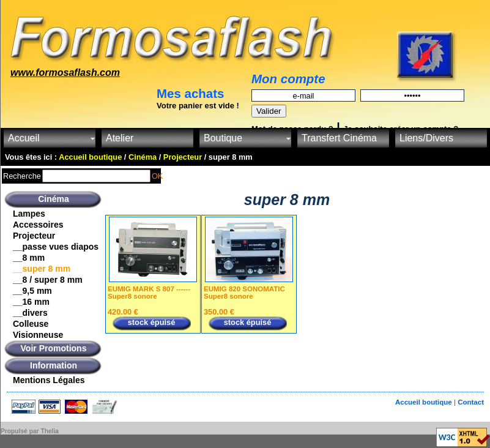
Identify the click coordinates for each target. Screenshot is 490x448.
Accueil (24, 138)
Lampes (29, 214)
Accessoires (38, 225)
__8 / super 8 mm (48, 280)
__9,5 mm (32, 291)
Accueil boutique (425, 402)
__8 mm (29, 258)
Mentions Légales (49, 380)
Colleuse (31, 324)
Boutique (223, 138)
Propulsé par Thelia (30, 431)
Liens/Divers (426, 138)
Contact (471, 402)
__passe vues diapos (56, 247)
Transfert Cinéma (339, 138)
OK (158, 176)
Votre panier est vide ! (198, 106)
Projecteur (34, 236)
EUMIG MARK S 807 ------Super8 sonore (149, 293)
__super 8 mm (42, 269)
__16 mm (31, 302)
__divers (30, 313)
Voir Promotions (54, 348)
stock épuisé (152, 322)
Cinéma (54, 199)
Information (54, 365)
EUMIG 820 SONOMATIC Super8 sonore (244, 293)
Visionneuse (38, 335)
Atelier (120, 138)
